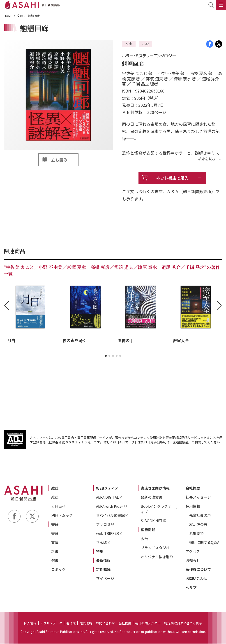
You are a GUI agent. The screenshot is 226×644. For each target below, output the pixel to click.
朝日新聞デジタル (148, 623)
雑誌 (55, 489)
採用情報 (193, 507)
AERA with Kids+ (110, 507)
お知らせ (193, 561)
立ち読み (59, 160)
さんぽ (101, 543)
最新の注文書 (152, 498)
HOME (8, 16)
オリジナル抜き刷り (157, 557)
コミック (58, 570)
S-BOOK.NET (152, 521)
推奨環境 (86, 623)
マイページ (105, 579)
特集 (100, 552)
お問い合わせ (196, 579)
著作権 (71, 623)
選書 (55, 561)
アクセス (193, 552)
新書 (55, 552)
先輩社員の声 (200, 516)
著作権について (198, 570)
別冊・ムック (62, 516)
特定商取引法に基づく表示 (183, 623)
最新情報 (103, 561)
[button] (106, 356)
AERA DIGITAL (107, 498)
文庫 (20, 16)
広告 (144, 539)
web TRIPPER (107, 534)
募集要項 (196, 534)
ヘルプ (191, 588)
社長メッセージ (198, 498)
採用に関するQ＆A (204, 543)
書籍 (55, 525)
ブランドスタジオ (155, 548)
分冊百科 (58, 507)
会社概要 (193, 489)
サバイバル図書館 (110, 516)
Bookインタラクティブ (156, 509)
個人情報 (30, 623)
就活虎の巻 (198, 525)
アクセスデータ (51, 623)
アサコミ (103, 525)
